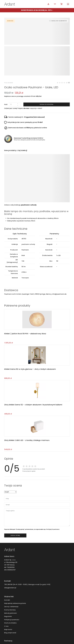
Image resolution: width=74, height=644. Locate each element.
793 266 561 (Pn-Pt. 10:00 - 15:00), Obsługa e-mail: (22, 564)
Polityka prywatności (12, 599)
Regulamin (8, 596)
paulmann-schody (29, 183)
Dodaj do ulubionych (59, 21)
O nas (6, 606)
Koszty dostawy (10, 590)
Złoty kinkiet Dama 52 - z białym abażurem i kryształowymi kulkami (33, 384)
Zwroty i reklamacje (11, 586)
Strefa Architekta (10, 603)
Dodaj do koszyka (47, 82)
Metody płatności (10, 593)
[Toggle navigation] (68, 4)
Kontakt (7, 580)
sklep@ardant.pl (10, 567)
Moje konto (8, 609)
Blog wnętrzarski (10, 612)
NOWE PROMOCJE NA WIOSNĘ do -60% (36, 10)
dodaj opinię (15, 515)
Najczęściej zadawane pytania (15, 583)
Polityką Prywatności (53, 509)
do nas (26, 86)
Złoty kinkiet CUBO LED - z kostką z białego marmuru (26, 420)
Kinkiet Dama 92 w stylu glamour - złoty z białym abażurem (30, 348)
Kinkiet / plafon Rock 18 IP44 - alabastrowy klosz (25, 312)
